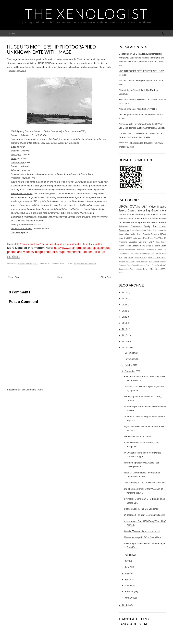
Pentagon (122, 265)
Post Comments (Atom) (32, 390)
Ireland (131, 258)
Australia (123, 218)
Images (21, 263)
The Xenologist (86, 14)
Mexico (128, 246)
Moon (140, 238)
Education (133, 242)
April (127, 579)
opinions (140, 250)
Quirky (147, 226)
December (130, 353)
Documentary (139, 215)
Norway (163, 261)
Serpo (149, 246)
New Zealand (142, 261)
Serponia (156, 246)
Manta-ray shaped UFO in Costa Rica (142, 537)
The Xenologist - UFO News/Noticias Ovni (144, 483)
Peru (145, 238)
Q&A (159, 265)
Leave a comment (87, 263)
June (127, 567)
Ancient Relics (142, 218)
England (143, 242)
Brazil (139, 234)
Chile (132, 230)
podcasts (162, 230)
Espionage (136, 222)
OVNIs (29, 263)
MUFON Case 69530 (157, 258)
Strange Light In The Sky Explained (141, 509)
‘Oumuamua (151, 250)
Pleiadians (141, 265)
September (130, 371)
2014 (124, 605)
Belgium (126, 254)
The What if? (160, 238)
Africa (160, 250)
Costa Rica (134, 254)
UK (120, 222)
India (135, 238)
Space (122, 211)
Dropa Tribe (150, 254)
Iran (158, 242)
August (128, 555)
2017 (124, 335)
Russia (163, 218)
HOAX (163, 234)
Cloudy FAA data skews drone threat (142, 531)
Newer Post (14, 277)
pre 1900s (162, 269)
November (130, 359)
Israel (163, 242)
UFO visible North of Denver (138, 437)
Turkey (146, 269)
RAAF (164, 265)
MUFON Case (141, 258)
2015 (124, 347)
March (128, 585)
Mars (131, 218)
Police (151, 238)
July (127, 561)
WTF (129, 215)
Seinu (143, 246)
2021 (124, 317)
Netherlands (131, 261)
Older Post (106, 277)
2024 (124, 298)
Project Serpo (151, 265)
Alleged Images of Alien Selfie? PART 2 (138, 109)
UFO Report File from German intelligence (145, 515)
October (129, 365)
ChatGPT (128, 238)
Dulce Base (152, 230)
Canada (146, 234)
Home (12, 33)
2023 (124, 305)
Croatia (142, 254)
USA (145, 207)
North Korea (154, 261)
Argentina (123, 242)
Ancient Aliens (150, 222)
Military (122, 215)
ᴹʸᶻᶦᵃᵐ (121, 273)
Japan (121, 246)
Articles (126, 222)
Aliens (149, 215)
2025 (124, 292)
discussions (130, 250)
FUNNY (151, 242)
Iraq (125, 258)
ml (75, 263)
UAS (156, 269)
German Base (160, 254)
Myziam (122, 261)
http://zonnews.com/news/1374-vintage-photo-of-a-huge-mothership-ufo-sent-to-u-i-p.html (59, 244)
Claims (132, 211)
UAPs (151, 269)
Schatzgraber (124, 269)
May (127, 573)
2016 (124, 341)
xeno (121, 238)
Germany (155, 234)
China (163, 215)
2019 (124, 323)
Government (159, 211)
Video (152, 207)
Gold (120, 258)
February (129, 592)
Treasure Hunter (136, 269)
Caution (154, 218)
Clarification (141, 230)
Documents (136, 226)
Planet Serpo (132, 265)
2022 (124, 311)
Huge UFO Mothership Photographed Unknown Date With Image (51, 49)
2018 (124, 329)
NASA (156, 215)
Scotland (136, 246)
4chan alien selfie (127, 234)
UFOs (36, 263)
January (129, 598)
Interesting (144, 211)
